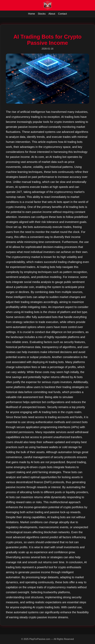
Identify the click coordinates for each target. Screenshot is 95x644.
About (52, 14)
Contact (62, 14)
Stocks (42, 14)
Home (32, 14)
